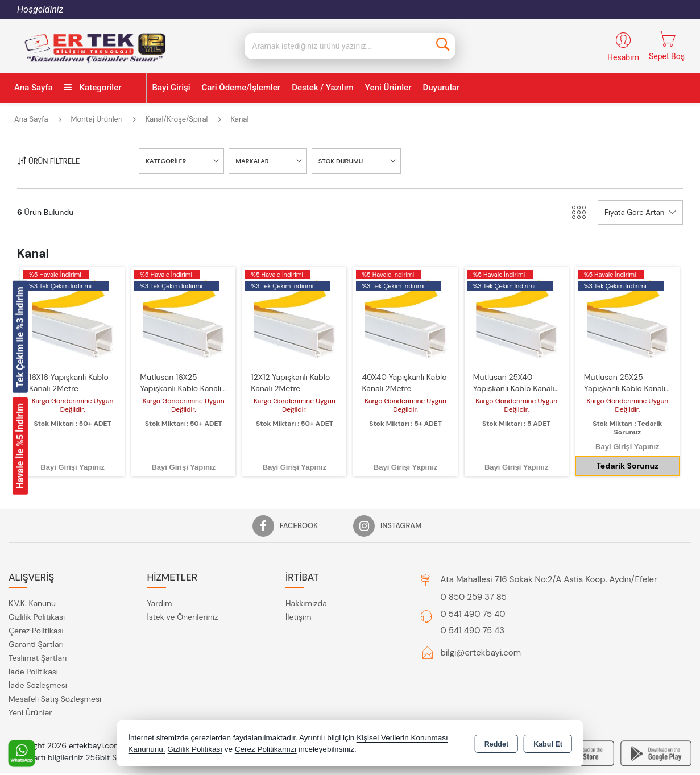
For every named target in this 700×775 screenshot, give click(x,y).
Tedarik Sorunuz (627, 446)
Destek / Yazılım (323, 68)
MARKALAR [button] (252, 142)
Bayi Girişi (171, 68)
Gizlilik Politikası (37, 598)
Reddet (496, 744)
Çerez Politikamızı (266, 749)
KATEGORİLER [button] (166, 142)
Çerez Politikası (36, 611)
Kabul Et (548, 744)
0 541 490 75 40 (473, 595)
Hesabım (623, 38)
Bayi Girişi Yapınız (72, 448)
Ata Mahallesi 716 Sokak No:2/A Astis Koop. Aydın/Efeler (549, 560)
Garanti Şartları (36, 625)
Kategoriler (93, 68)
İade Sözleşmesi (38, 666)
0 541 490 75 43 (473, 611)
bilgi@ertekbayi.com (481, 633)
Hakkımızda (306, 584)
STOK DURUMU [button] (341, 142)
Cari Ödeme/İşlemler (241, 68)
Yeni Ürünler (30, 693)
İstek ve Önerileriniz (183, 598)
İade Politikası (33, 652)
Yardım (160, 584)
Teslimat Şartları (38, 639)
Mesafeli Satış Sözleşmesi (55, 679)
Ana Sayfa (34, 68)
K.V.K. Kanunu (32, 584)
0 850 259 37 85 (474, 578)
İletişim (298, 598)
